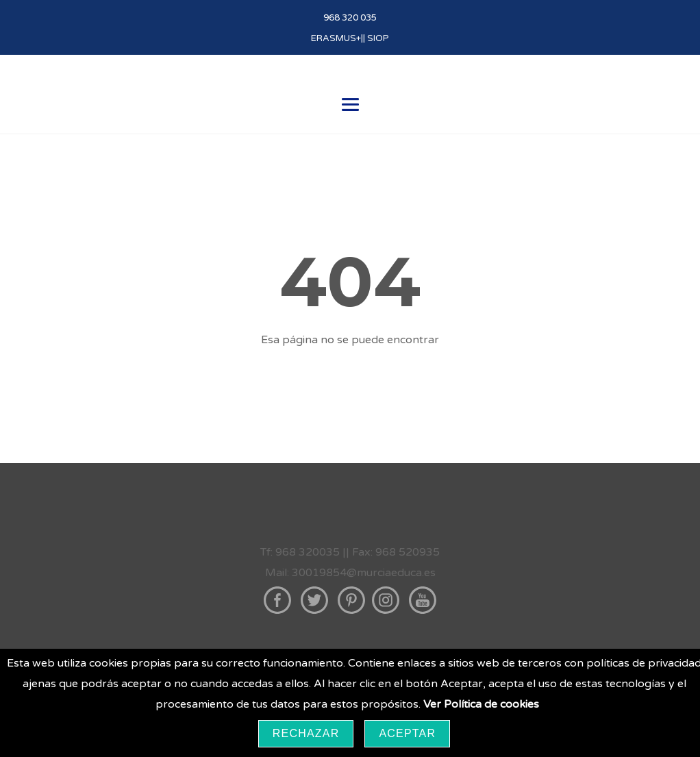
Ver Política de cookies (481, 704)
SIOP (378, 38)
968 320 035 (350, 18)
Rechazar (306, 733)
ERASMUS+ (336, 38)
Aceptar (407, 733)
